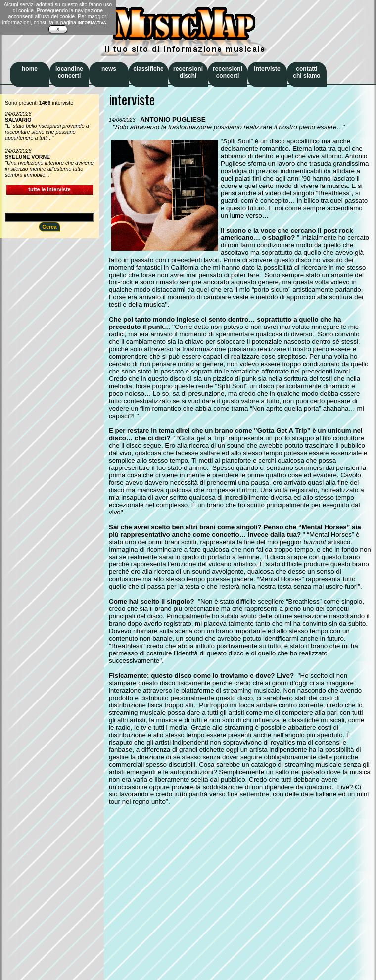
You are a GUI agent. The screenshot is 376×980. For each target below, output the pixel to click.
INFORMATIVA (92, 23)
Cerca (49, 227)
